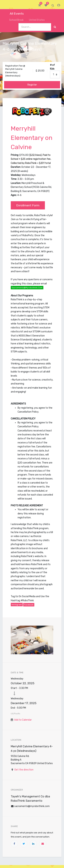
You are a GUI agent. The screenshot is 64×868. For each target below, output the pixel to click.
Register (32, 85)
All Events (15, 14)
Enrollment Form (28, 205)
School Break (14, 20)
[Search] (55, 27)
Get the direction (24, 770)
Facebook (29, 605)
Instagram (17, 605)
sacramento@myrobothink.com (27, 288)
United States (35, 20)
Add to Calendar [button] (23, 720)
